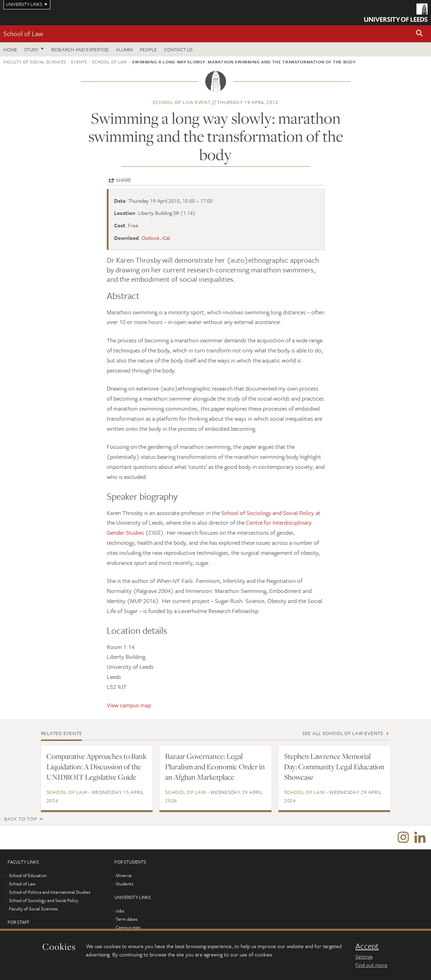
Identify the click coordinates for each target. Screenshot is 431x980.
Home (10, 49)
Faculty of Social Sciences (35, 62)
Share (124, 180)
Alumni (124, 49)
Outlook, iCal (156, 238)
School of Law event (182, 102)
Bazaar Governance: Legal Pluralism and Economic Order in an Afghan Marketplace (215, 767)
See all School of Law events (343, 733)
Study (31, 49)
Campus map (128, 928)
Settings (364, 956)
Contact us (178, 49)
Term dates (126, 919)
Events (79, 62)
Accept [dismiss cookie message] (367, 946)
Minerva (124, 876)
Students (124, 884)
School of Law (23, 33)
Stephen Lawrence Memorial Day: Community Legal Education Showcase (334, 767)
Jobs (120, 911)
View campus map (129, 705)
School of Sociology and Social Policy (268, 513)
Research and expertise (80, 49)
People (148, 49)
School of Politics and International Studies (50, 892)
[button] (420, 34)
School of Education (28, 876)
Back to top (20, 819)
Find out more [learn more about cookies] (371, 965)
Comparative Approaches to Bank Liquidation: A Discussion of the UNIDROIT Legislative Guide (97, 767)
